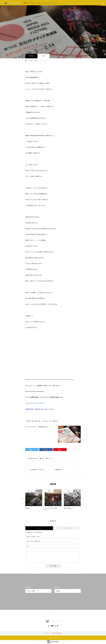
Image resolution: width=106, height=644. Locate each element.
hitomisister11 (35, 459)
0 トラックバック (67, 529)
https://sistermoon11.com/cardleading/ (35, 404)
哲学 (44, 57)
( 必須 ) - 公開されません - (34, 542)
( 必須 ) (33, 537)
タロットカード (30, 492)
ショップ (46, 634)
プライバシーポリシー (57, 634)
